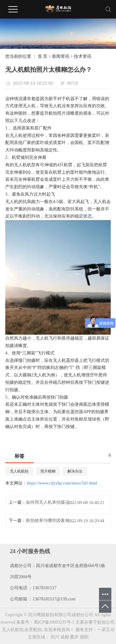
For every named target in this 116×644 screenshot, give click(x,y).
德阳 (84, 637)
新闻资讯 (61, 56)
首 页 (43, 56)
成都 (65, 637)
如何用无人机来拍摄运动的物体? (51, 502)
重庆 (74, 637)
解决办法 (75, 471)
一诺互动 (106, 630)
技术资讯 (83, 56)
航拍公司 (106, 622)
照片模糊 (48, 471)
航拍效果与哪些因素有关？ (51, 521)
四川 (55, 637)
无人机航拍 (19, 471)
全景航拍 (33, 630)
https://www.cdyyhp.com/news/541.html (62, 483)
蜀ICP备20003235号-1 (54, 622)
